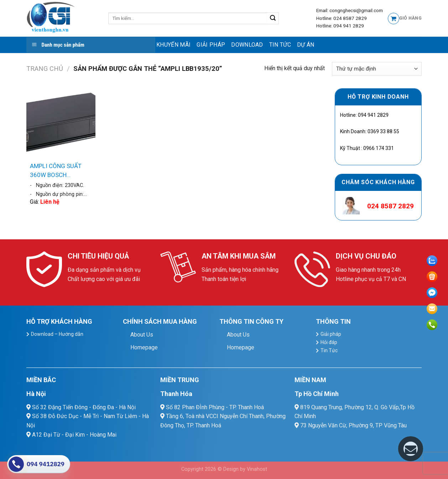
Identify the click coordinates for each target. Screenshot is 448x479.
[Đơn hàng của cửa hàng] (377, 69)
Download (247, 45)
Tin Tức (280, 45)
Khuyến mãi (173, 45)
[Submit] (273, 19)
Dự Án (306, 45)
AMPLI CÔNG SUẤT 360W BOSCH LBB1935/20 (56, 171)
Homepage (144, 347)
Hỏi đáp (329, 342)
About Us (142, 335)
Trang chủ (45, 69)
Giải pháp (211, 45)
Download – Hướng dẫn (57, 334)
